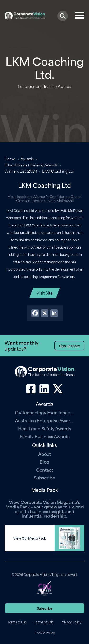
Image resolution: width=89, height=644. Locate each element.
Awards (27, 159)
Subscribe (44, 477)
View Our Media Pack (30, 538)
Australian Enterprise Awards (45, 420)
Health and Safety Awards (44, 428)
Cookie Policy (45, 633)
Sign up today (69, 346)
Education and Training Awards (31, 165)
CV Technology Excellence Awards (45, 412)
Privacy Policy (71, 622)
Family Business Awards (45, 436)
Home (10, 159)
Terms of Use (17, 622)
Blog (44, 462)
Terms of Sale (44, 622)
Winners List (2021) (21, 171)
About (45, 454)
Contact (45, 470)
